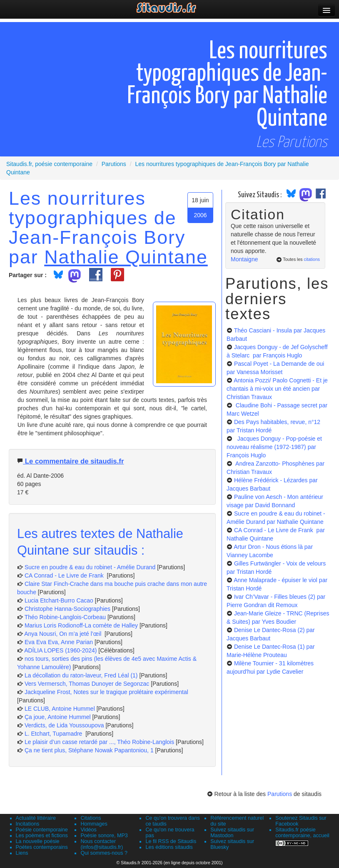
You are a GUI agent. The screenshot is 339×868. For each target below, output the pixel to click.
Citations (91, 818)
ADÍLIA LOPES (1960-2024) (60, 650)
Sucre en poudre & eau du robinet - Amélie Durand (90, 567)
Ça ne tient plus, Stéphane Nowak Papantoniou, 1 (89, 750)
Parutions (280, 794)
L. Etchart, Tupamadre (54, 734)
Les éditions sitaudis (169, 847)
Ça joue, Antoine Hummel (58, 717)
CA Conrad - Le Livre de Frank (65, 575)
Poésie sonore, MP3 (104, 836)
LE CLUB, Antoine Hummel (60, 709)
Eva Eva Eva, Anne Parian (59, 642)
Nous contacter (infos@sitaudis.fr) (102, 844)
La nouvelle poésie (38, 841)
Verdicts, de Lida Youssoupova (64, 725)
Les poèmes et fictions (42, 836)
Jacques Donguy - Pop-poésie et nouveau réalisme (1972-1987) (274, 447)
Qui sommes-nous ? (104, 853)
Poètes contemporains (42, 847)
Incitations (28, 824)
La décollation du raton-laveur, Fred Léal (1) (81, 675)
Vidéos (88, 830)
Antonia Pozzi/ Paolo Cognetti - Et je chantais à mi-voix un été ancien (277, 389)
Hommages (94, 824)
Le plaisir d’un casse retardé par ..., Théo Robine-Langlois (99, 742)
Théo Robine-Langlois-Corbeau (65, 617)
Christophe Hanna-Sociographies (67, 609)
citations (312, 259)
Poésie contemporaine (42, 830)
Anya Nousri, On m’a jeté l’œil (64, 634)
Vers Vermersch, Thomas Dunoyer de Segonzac (88, 684)
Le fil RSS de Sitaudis (171, 841)
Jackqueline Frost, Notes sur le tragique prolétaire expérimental (106, 692)
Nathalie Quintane (126, 257)
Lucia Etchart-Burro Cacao (59, 600)
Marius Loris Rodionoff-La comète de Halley (81, 625)
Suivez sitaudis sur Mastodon (232, 833)
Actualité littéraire (36, 818)
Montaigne (244, 259)
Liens (22, 853)
